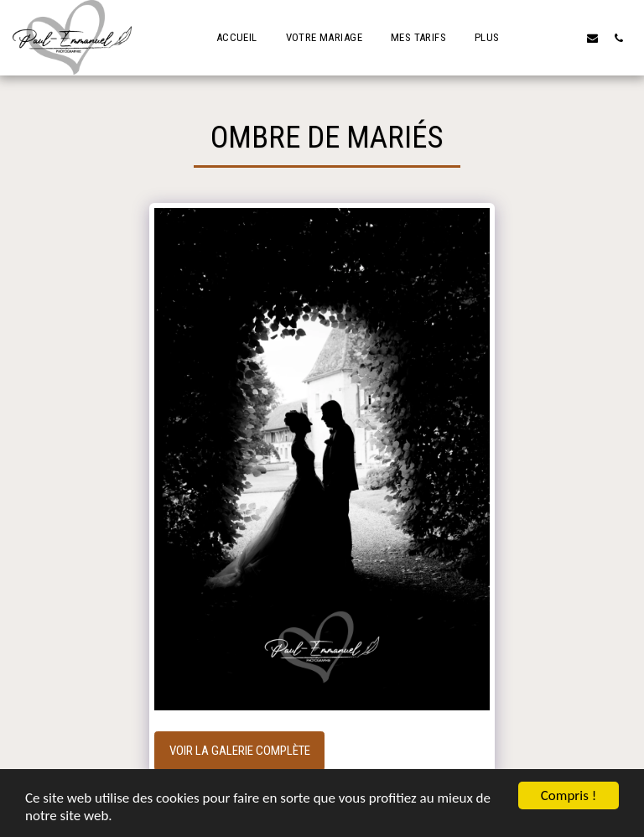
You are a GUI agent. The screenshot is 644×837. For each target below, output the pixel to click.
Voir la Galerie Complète (240, 751)
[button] (566, 38)
